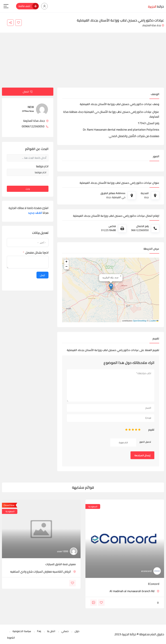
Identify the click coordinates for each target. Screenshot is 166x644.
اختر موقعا (42, 166)
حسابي (65, 631)
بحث (28, 189)
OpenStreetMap (140, 321)
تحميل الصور (145, 442)
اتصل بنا (51, 631)
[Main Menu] (6, 6)
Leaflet (154, 321)
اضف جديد (35, 213)
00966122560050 (35, 126)
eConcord (154, 584)
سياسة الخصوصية (22, 631)
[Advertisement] (83, 63)
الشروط (11, 638)
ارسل (42, 275)
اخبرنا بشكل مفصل (37, 253)
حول (77, 631)
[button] (111, 287)
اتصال (28, 92)
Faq (39, 631)
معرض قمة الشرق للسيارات (61, 564)
